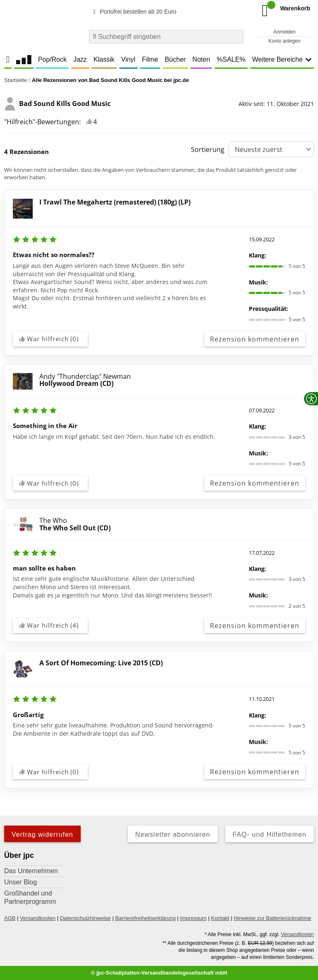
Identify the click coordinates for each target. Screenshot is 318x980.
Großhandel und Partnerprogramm (30, 897)
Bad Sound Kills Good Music (57, 104)
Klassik (104, 59)
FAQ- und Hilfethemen (270, 834)
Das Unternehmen (31, 871)
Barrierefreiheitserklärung (145, 918)
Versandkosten (38, 918)
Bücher (175, 59)
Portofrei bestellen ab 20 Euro (134, 12)
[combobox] (166, 37)
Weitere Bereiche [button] (282, 59)
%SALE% (231, 59)
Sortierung (208, 149)
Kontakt (220, 918)
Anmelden (284, 32)
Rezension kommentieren (255, 339)
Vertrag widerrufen (42, 834)
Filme (150, 59)
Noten (201, 59)
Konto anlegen (284, 41)
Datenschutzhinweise (86, 918)
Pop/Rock (52, 59)
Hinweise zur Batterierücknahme (272, 918)
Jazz (80, 59)
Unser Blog (20, 882)
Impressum (193, 918)
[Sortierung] (271, 149)
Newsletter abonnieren (173, 834)
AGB (10, 918)
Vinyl (128, 59)
